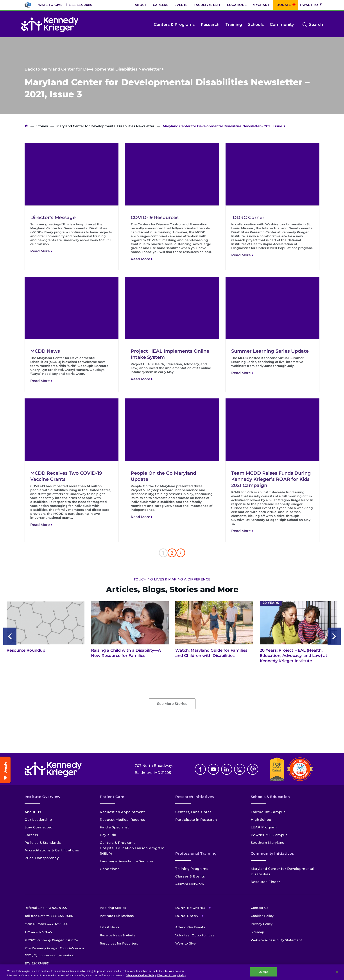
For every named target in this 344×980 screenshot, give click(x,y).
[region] (172, 972)
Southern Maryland (268, 843)
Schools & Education (270, 797)
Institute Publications (117, 916)
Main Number (46, 924)
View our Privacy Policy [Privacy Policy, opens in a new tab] (171, 975)
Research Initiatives (195, 797)
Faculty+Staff (207, 5)
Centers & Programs (174, 25)
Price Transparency (42, 858)
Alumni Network (190, 884)
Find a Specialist (114, 827)
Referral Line (46, 908)
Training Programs (192, 869)
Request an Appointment (122, 812)
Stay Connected (39, 827)
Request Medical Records (123, 820)
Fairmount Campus (268, 812)
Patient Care (112, 797)
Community (282, 25)
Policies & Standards (43, 843)
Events (181, 5)
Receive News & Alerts (117, 935)
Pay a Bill (108, 835)
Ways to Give (50, 5)
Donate (284, 5)
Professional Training (196, 854)
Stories (42, 126)
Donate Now (187, 916)
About (141, 5)
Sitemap (257, 932)
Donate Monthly (190, 908)
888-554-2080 (81, 5)
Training (234, 25)
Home (26, 126)
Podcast (253, 769)
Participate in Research (196, 820)
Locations (237, 5)
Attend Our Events (190, 927)
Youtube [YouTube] (213, 769)
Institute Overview (43, 797)
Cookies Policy (262, 916)
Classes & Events (190, 876)
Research (210, 25)
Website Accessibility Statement (276, 940)
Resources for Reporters (119, 943)
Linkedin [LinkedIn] (227, 769)
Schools (256, 25)
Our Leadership (38, 820)
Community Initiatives (272, 854)
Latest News (109, 927)
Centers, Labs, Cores (193, 812)
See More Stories (172, 704)
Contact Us (259, 908)
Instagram (240, 769)
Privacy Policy (262, 924)
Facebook (200, 769)
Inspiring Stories (113, 908)
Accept (263, 972)
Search (316, 25)
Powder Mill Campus (269, 835)
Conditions (110, 869)
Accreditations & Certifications (52, 850)
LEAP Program (264, 827)
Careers (161, 5)
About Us (33, 812)
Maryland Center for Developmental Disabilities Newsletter (105, 126)
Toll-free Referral (49, 916)
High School (262, 820)
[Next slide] (334, 636)
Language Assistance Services (127, 861)
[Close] (337, 972)
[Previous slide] (10, 636)
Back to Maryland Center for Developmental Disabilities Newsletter (93, 69)
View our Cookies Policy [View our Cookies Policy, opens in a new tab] (141, 975)
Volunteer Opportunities (195, 935)
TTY (38, 932)
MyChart (261, 5)
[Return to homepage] (50, 25)
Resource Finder (265, 882)
